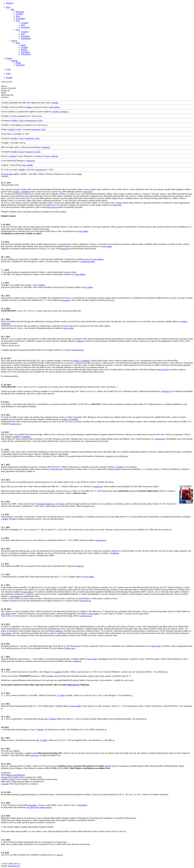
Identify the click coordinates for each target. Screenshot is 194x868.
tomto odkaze (55, 107)
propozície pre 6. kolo (34, 120)
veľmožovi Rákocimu (45, 504)
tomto (79, 174)
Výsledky (20, 14)
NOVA (12, 779)
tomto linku (8, 174)
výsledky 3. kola (14, 129)
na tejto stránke (75, 706)
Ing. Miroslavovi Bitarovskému (39, 807)
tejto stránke (83, 231)
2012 (18, 30)
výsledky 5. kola (17, 120)
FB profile (117, 205)
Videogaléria (26, 38)
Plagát (23, 45)
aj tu (113, 300)
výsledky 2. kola (17, 138)
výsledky (55, 103)
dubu (62, 504)
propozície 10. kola (33, 152)
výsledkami (114, 553)
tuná (47, 229)
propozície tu (15, 424)
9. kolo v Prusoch (51, 156)
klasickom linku (88, 261)
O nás (8, 69)
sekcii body (88, 192)
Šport (8, 7)
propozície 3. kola (32, 138)
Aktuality (10, 3)
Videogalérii (82, 805)
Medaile (24, 50)
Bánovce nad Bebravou (16, 775)
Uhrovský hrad (57, 469)
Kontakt (9, 78)
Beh (12, 9)
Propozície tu (167, 391)
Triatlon (14, 41)
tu (16, 116)
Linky (8, 73)
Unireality (5, 784)
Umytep (4, 777)
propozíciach (160, 439)
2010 (18, 43)
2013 (18, 21)
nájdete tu (80, 341)
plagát (108, 766)
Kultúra (9, 58)
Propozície (20, 12)
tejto (68, 272)
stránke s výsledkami (22, 192)
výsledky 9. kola (17, 152)
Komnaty (15, 61)
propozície (64, 112)
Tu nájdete (57, 672)
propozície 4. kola (39, 129)
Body (18, 16)
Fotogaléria (20, 18)
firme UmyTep (163, 370)
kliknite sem (70, 648)
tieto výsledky (28, 165)
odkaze (29, 107)
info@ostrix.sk (52, 207)
